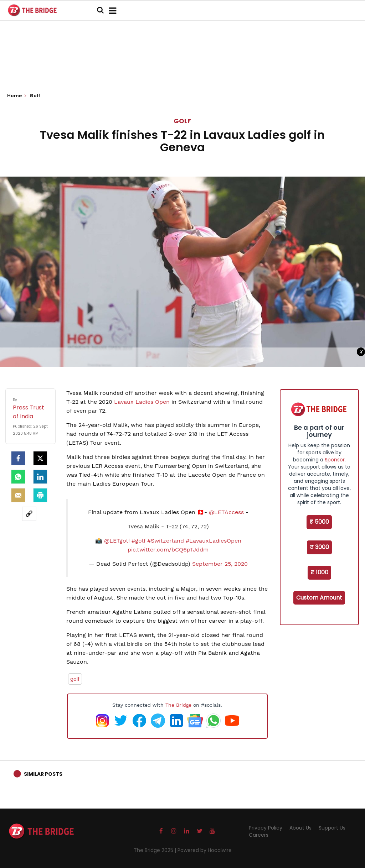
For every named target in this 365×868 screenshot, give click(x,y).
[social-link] (29, 514)
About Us (300, 828)
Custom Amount (319, 598)
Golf (182, 121)
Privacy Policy (266, 828)
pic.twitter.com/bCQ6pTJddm (168, 550)
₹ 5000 (319, 522)
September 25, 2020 (220, 564)
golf (75, 679)
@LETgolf (117, 541)
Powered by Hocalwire (205, 850)
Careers (259, 835)
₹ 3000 (319, 547)
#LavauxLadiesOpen (214, 541)
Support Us (332, 828)
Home (17, 96)
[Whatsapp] (18, 477)
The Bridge (178, 705)
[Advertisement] (182, 64)
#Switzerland (166, 541)
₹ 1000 (319, 572)
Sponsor (335, 460)
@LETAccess (226, 512)
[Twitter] (40, 458)
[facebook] (18, 458)
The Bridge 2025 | (156, 850)
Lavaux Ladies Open (142, 402)
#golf (138, 541)
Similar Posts (43, 774)
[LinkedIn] (40, 477)
